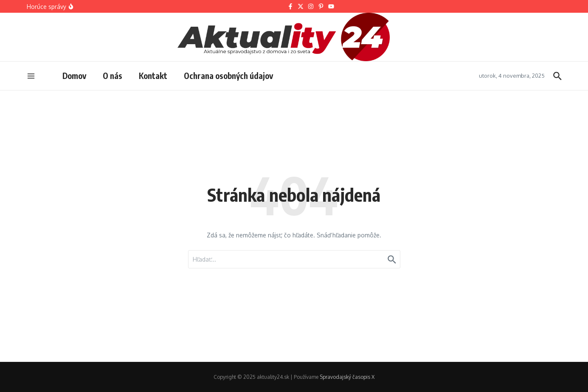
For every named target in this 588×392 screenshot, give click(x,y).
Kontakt (153, 76)
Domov (74, 76)
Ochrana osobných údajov (228, 76)
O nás (113, 76)
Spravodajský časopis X (347, 377)
